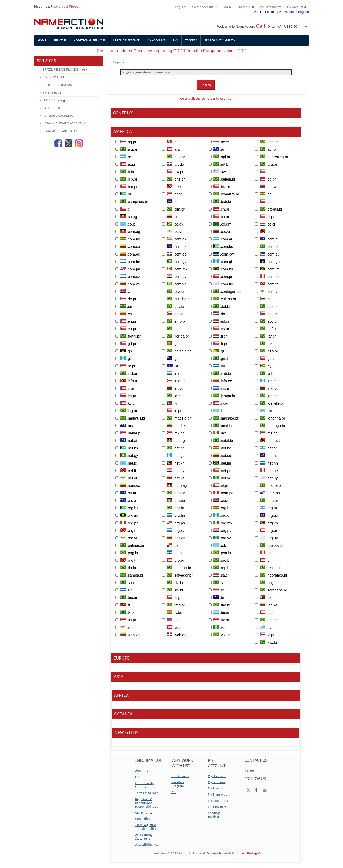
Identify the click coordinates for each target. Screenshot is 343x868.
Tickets (192, 41)
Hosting (54, 100)
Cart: (261, 26)
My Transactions (219, 795)
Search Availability (221, 41)
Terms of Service (147, 793)
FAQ (227, 7)
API (174, 792)
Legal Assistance (127, 41)
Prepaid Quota (218, 801)
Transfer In (52, 93)
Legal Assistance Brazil (61, 131)
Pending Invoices (214, 815)
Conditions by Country (145, 785)
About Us (142, 771)
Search (206, 85)
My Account (297, 7)
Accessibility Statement (144, 837)
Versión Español (265, 12)
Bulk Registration (57, 85)
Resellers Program (178, 784)
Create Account (205, 7)
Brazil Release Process (65, 70)
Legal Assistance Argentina (65, 123)
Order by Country (219, 99)
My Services (216, 789)
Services (60, 41)
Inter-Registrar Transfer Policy (146, 827)
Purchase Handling (58, 116)
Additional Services (90, 41)
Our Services (180, 776)
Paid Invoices (217, 807)
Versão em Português (294, 12)
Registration (53, 77)
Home (42, 41)
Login (181, 7)
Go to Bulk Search (192, 99)
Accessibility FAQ (147, 845)
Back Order (51, 108)
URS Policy (143, 819)
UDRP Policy (144, 813)
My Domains (270, 7)
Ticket (74, 7)
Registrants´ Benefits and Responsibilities (146, 803)
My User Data (217, 776)
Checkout (246, 7)
